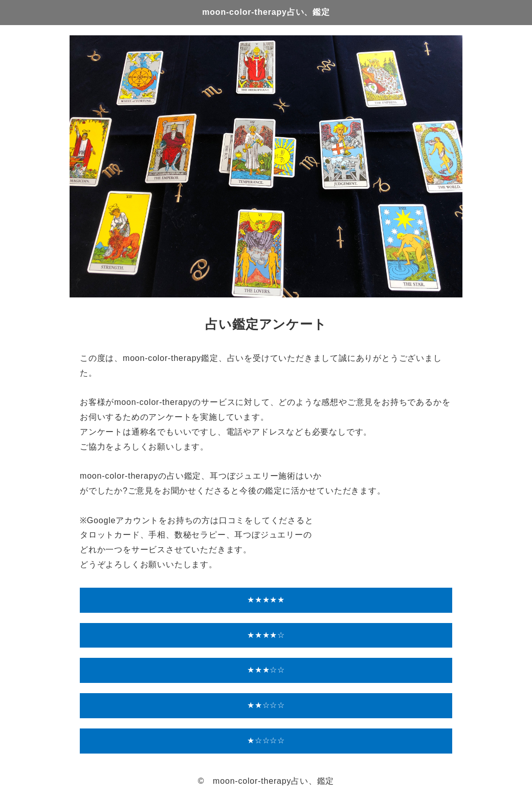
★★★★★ (266, 600)
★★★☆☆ (266, 670)
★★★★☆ (266, 635)
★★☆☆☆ (266, 705)
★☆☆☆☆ (266, 741)
